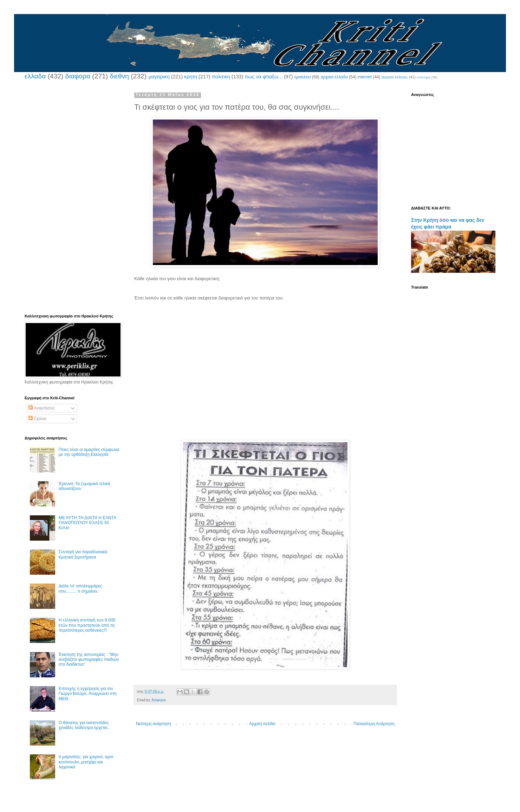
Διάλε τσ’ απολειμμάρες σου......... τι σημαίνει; (80, 588)
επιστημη (424, 77)
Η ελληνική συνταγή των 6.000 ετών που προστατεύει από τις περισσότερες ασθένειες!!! (87, 625)
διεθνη (119, 76)
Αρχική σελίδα (262, 724)
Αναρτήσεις (42, 408)
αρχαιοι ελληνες (395, 77)
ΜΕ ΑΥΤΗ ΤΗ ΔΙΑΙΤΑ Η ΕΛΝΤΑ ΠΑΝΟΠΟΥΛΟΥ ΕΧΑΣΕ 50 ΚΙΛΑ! (87, 523)
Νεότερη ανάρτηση (153, 724)
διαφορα (78, 76)
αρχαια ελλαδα (334, 77)
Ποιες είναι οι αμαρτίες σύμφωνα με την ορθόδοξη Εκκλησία (89, 452)
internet (365, 77)
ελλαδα (35, 76)
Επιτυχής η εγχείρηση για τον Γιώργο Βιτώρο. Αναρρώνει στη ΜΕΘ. (88, 694)
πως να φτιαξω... (263, 77)
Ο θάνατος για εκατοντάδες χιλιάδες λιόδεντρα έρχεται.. (84, 725)
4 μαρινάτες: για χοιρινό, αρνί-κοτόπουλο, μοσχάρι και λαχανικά (86, 762)
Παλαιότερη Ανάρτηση (374, 724)
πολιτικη (221, 77)
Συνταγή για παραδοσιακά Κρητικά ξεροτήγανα (83, 554)
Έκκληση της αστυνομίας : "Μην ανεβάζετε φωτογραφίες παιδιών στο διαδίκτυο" (89, 660)
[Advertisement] (262, 324)
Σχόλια (37, 419)
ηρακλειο (302, 77)
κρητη (191, 77)
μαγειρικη (159, 77)
